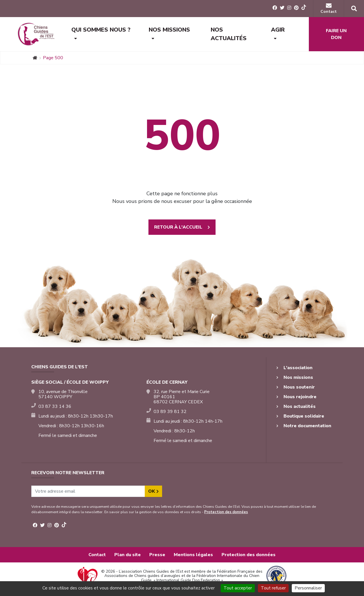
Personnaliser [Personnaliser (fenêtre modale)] (308, 588)
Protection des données (226, 512)
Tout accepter (238, 588)
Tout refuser (273, 588)
